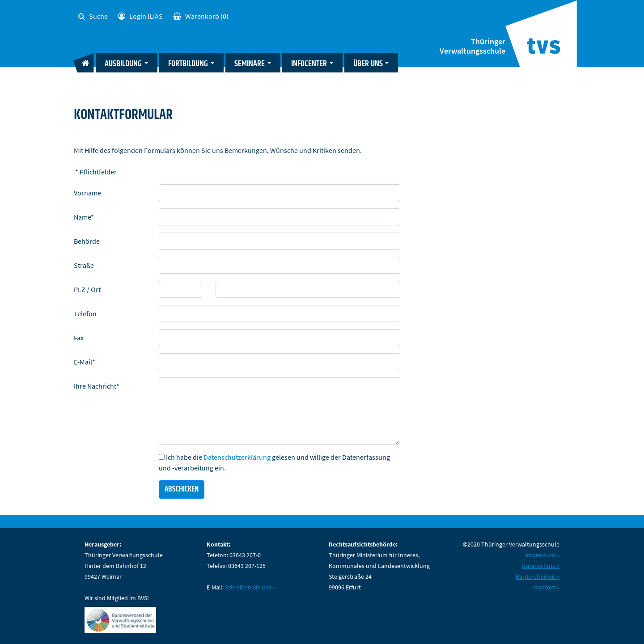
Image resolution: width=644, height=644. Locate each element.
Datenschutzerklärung (237, 457)
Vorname (87, 193)
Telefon (85, 314)
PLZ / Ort (87, 289)
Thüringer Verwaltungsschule (472, 46)
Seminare (250, 64)
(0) (201, 16)
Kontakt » (547, 587)
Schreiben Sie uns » (250, 587)
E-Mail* (85, 362)
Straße (84, 265)
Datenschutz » (541, 566)
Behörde (87, 241)
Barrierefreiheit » (538, 576)
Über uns (368, 64)
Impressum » (542, 555)
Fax (79, 338)
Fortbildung (188, 64)
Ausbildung (123, 64)
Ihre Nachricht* (97, 386)
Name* (84, 217)
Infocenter (309, 64)
